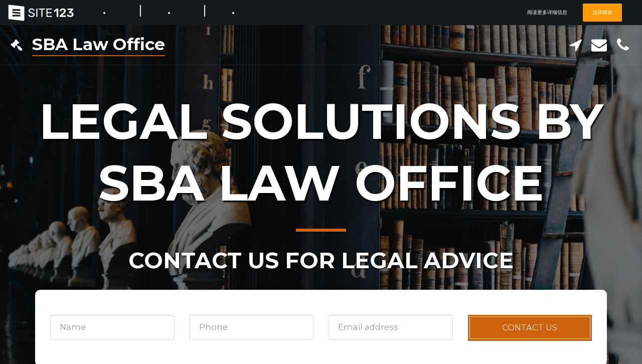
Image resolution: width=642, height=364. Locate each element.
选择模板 (601, 12)
